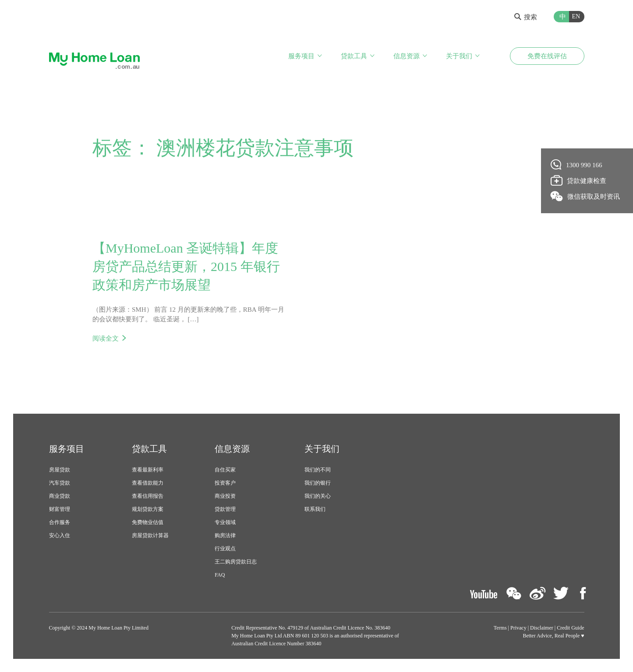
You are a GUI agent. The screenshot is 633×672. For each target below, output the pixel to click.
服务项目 (301, 56)
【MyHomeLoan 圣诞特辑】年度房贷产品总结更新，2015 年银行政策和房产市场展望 (186, 266)
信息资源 (407, 56)
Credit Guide (570, 628)
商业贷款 (60, 496)
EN (576, 16)
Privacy (518, 628)
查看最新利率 (148, 470)
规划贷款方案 (148, 509)
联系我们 (315, 509)
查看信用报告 (148, 496)
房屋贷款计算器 (150, 535)
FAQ (220, 575)
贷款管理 (225, 509)
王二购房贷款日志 (236, 562)
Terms (500, 628)
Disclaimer (542, 628)
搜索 (526, 17)
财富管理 (60, 509)
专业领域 (225, 522)
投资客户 (225, 483)
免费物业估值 (148, 522)
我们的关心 (318, 496)
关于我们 (459, 56)
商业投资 (225, 496)
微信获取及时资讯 (585, 196)
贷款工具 (354, 56)
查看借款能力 (148, 483)
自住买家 (225, 470)
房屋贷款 (60, 470)
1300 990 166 (577, 165)
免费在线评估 (547, 56)
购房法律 (225, 535)
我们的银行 (318, 483)
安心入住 (60, 535)
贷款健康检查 (579, 180)
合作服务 (60, 522)
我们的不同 (318, 470)
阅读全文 (106, 338)
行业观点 (225, 549)
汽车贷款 (60, 483)
